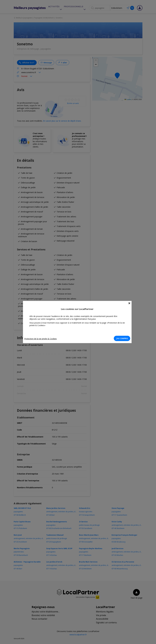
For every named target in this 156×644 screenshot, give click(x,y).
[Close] (130, 303)
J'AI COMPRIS (123, 338)
